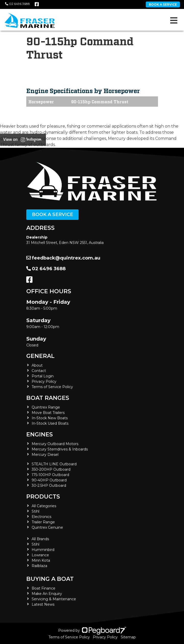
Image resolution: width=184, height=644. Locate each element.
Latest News (43, 604)
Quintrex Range (46, 407)
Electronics (41, 517)
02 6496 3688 (17, 4)
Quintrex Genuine (47, 527)
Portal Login (43, 376)
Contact (39, 371)
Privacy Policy (44, 381)
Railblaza (39, 566)
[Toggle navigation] (174, 20)
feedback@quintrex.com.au (63, 258)
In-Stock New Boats (50, 418)
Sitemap (128, 637)
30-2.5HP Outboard (49, 485)
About (37, 365)
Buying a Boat (50, 579)
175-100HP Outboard (50, 475)
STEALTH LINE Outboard (54, 464)
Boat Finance (44, 588)
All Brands (40, 539)
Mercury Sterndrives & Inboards (60, 449)
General (40, 356)
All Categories (44, 506)
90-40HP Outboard (49, 480)
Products (43, 497)
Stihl (35, 511)
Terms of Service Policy (52, 387)
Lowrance (40, 555)
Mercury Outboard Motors (55, 444)
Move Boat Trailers (48, 413)
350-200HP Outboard (51, 469)
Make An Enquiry (47, 594)
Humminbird (43, 550)
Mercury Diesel (45, 455)
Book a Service (52, 214)
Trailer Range (43, 522)
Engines (40, 434)
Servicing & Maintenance (54, 599)
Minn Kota (41, 560)
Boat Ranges (48, 398)
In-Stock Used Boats (50, 423)
